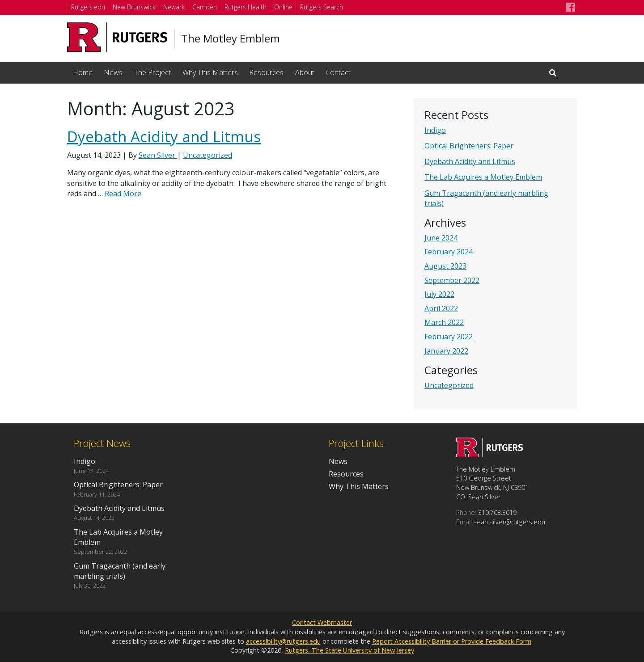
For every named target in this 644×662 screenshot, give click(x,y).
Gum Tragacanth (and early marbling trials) (120, 571)
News (113, 72)
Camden (205, 7)
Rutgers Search (322, 7)
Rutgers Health (246, 7)
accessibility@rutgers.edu (283, 641)
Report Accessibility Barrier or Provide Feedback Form (452, 641)
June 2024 (441, 238)
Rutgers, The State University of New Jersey (350, 650)
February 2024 (449, 252)
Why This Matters (210, 72)
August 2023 (445, 266)
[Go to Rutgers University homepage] (117, 37)
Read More (123, 194)
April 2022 (441, 308)
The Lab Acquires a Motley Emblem (483, 177)
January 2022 (446, 351)
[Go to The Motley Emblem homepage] (490, 455)
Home (83, 72)
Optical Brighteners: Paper (469, 146)
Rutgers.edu (88, 7)
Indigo (435, 130)
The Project (153, 72)
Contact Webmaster (322, 622)
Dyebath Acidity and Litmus (470, 161)
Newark (174, 7)
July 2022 (439, 294)
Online (283, 7)
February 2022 (449, 337)
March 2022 (444, 322)
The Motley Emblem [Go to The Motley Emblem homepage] (231, 38)
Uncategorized (449, 385)
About (305, 72)
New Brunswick (134, 7)
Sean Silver (158, 155)
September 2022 (452, 280)
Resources (266, 72)
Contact (338, 72)
